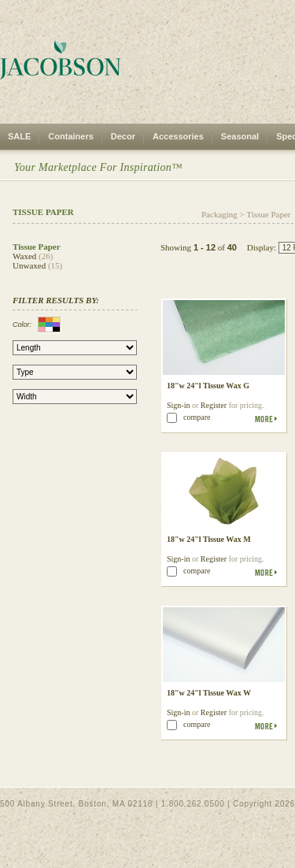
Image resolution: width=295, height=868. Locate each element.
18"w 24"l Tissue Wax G (208, 386)
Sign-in (178, 405)
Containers (70, 136)
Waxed (24, 256)
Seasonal (240, 136)
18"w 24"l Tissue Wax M (209, 539)
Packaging (219, 214)
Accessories (178, 136)
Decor (123, 136)
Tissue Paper (268, 214)
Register (214, 405)
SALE (19, 136)
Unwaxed (29, 265)
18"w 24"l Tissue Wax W (209, 693)
